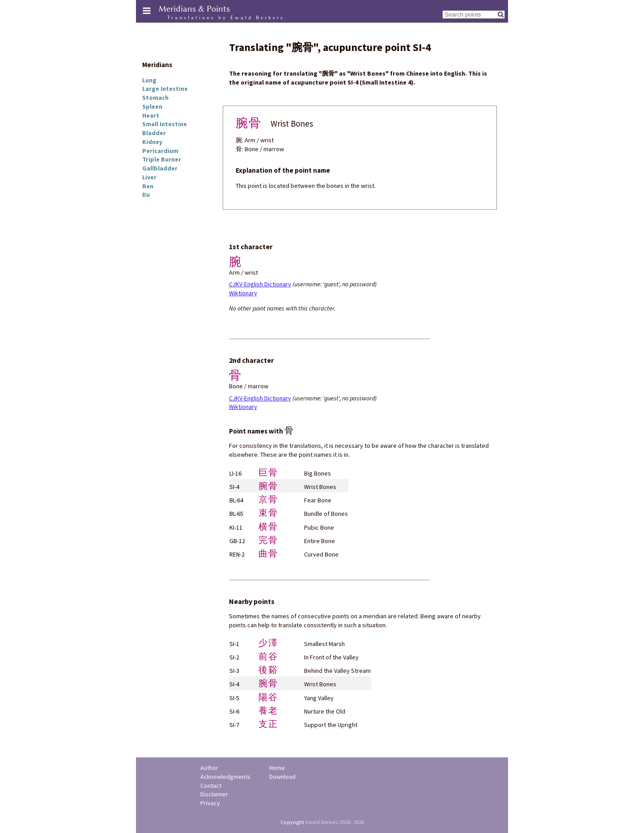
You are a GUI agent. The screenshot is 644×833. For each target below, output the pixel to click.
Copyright (292, 822)
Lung (149, 80)
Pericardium (160, 151)
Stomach (155, 98)
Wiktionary (243, 293)
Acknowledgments (225, 777)
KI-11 (236, 527)
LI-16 (235, 473)
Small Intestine (165, 124)
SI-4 (234, 487)
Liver (149, 177)
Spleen (152, 106)
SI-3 (234, 671)
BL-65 (236, 514)
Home (277, 768)
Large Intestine (165, 89)
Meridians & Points (194, 9)
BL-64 (236, 500)
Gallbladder (160, 168)
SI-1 (234, 644)
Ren (148, 186)
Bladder (154, 133)
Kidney (152, 142)
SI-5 (234, 698)
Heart (151, 115)
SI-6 (234, 711)
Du (146, 195)
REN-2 (237, 554)
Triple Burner (162, 159)
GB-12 (237, 541)
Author (209, 768)
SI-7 (234, 725)
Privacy (210, 803)
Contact (211, 786)
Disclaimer (214, 794)
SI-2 (234, 657)
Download (282, 777)
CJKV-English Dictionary (260, 284)
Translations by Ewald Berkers (226, 17)
